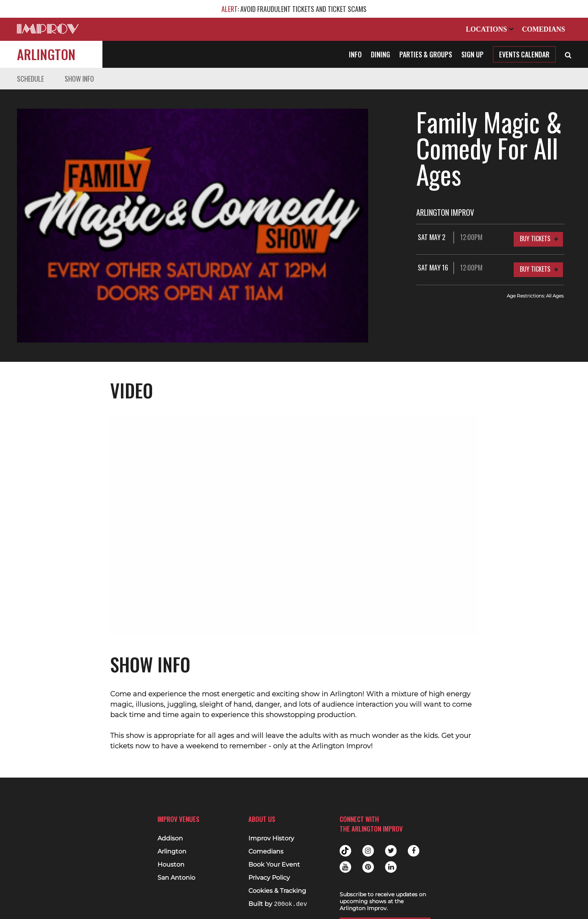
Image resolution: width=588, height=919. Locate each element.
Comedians (543, 29)
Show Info (79, 79)
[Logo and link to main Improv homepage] (48, 29)
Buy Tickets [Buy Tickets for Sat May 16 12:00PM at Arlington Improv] (535, 243)
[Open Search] (568, 54)
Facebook (414, 844)
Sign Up (472, 54)
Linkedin (391, 860)
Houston (171, 858)
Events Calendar (524, 54)
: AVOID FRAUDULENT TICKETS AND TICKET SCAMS (294, 9)
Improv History (271, 832)
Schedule (30, 79)
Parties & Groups (426, 54)
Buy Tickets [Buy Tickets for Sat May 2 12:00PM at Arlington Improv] (535, 212)
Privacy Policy (269, 871)
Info (355, 54)
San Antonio (176, 871)
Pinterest (368, 860)
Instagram (368, 844)
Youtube (345, 860)
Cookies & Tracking (277, 884)
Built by (278, 898)
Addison (170, 832)
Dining (380, 54)
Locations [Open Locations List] (490, 29)
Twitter (391, 844)
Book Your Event (274, 858)
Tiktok (345, 844)
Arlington (46, 54)
